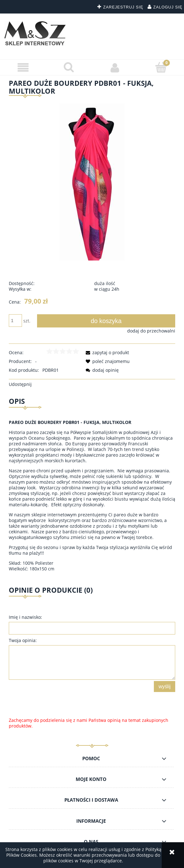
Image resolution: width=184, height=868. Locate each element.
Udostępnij (20, 384)
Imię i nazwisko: (25, 617)
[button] (23, 68)
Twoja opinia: (23, 640)
